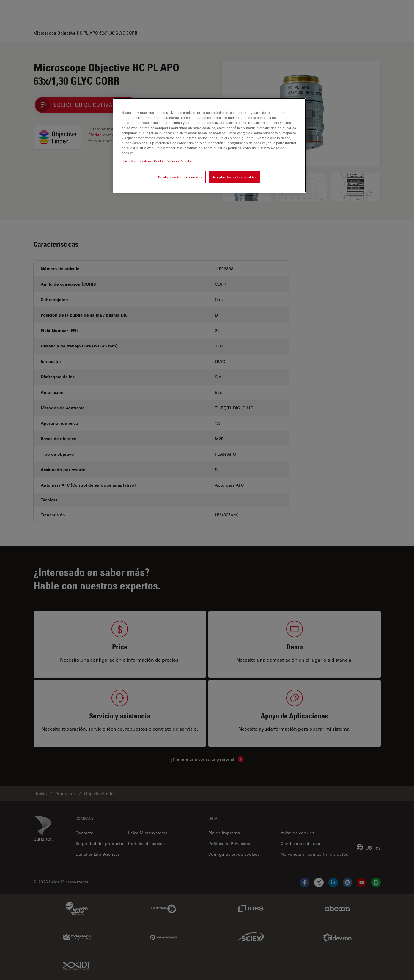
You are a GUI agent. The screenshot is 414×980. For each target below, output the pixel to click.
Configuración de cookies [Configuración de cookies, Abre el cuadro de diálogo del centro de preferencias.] (180, 177)
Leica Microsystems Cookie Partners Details (156, 161)
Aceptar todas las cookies (235, 177)
